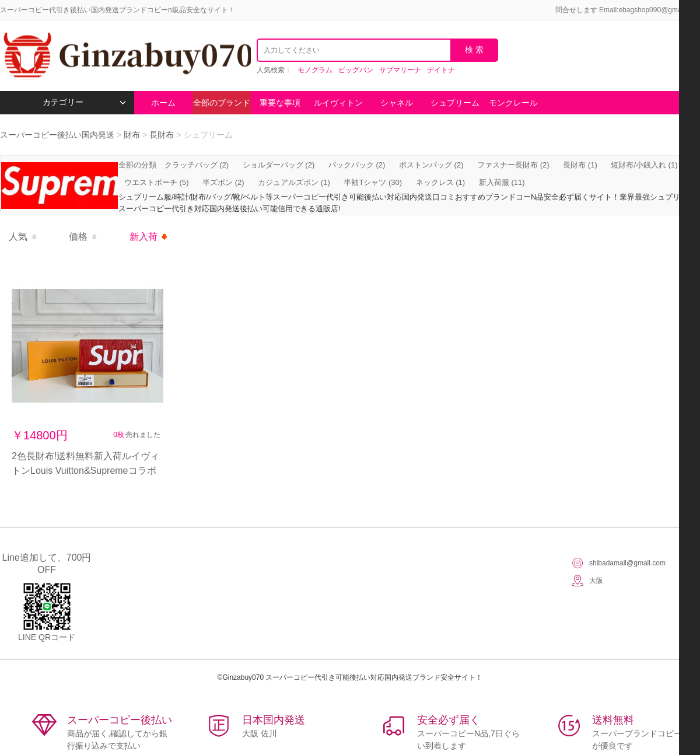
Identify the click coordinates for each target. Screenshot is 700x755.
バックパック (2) (357, 165)
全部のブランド (222, 103)
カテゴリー (84, 102)
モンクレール (513, 103)
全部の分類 (139, 165)
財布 (132, 135)
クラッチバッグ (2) (197, 165)
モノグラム (315, 70)
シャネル (397, 103)
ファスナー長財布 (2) (513, 165)
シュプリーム (455, 103)
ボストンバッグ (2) (431, 165)
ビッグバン (356, 70)
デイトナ (441, 70)
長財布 (162, 135)
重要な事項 (280, 103)
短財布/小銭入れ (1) (644, 165)
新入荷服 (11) (502, 182)
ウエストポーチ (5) (157, 182)
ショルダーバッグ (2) (279, 165)
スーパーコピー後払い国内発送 (58, 135)
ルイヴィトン (338, 103)
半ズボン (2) (223, 182)
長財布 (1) (580, 165)
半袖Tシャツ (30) (373, 182)
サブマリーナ (400, 70)
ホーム (163, 103)
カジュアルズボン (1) (294, 182)
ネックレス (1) (441, 182)
